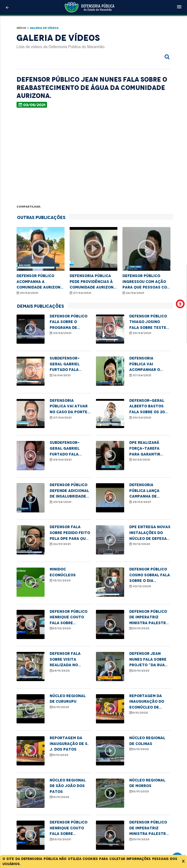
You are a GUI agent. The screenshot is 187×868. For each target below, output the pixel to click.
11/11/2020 (139, 713)
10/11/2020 (139, 749)
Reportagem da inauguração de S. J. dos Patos (69, 744)
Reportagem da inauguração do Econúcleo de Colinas (147, 702)
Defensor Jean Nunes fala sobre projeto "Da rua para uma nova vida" (148, 660)
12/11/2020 (59, 707)
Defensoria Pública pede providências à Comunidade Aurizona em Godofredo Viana (93, 282)
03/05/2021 (32, 105)
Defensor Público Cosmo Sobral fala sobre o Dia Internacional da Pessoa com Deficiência (150, 575)
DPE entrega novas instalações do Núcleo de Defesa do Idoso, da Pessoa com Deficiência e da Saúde (150, 533)
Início (21, 28)
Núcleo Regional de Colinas (147, 741)
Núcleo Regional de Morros (147, 783)
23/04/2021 (61, 333)
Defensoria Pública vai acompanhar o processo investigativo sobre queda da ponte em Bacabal (148, 364)
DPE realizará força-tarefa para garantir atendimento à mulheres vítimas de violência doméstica (148, 449)
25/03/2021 (61, 502)
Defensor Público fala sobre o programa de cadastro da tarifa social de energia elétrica (69, 322)
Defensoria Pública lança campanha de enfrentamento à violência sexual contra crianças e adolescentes (149, 491)
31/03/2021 (140, 460)
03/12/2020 (140, 586)
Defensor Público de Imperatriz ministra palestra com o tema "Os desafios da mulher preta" (149, 618)
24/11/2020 (60, 671)
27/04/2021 (80, 293)
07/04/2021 (140, 375)
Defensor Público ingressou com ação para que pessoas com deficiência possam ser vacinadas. (146, 282)
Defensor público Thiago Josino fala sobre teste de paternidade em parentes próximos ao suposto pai (150, 322)
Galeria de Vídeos (44, 28)
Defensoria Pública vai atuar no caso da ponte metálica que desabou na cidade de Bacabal (70, 407)
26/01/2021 (60, 544)
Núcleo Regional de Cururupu (68, 699)
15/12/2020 (140, 544)
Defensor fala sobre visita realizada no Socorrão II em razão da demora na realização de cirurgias (68, 660)
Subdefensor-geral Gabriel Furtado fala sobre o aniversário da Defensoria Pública (66, 449)
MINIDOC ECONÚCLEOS (63, 572)
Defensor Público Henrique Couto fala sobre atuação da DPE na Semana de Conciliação (70, 618)
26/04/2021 (133, 293)
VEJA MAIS (94, 829)
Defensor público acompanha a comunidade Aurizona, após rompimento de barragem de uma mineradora (40, 282)
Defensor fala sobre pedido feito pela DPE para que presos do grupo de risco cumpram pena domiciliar (70, 533)
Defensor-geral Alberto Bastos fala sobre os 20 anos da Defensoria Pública (147, 407)
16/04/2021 (60, 375)
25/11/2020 (139, 628)
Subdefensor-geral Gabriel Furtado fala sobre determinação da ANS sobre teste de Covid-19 (70, 364)
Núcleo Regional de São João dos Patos (68, 786)
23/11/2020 (139, 671)
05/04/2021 (140, 418)
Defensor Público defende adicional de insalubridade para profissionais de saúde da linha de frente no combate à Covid (70, 491)
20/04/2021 (140, 333)
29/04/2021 (27, 293)
